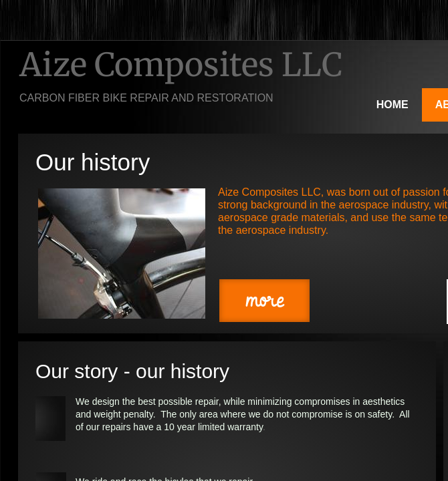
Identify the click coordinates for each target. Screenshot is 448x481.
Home (393, 105)
